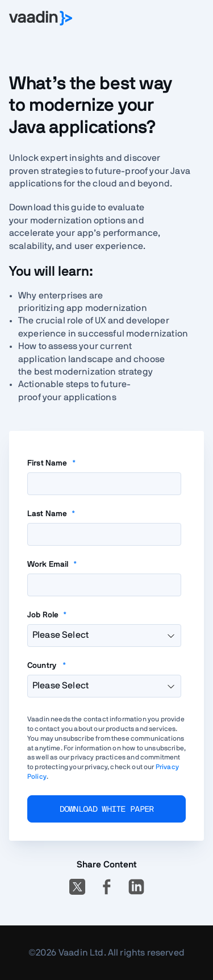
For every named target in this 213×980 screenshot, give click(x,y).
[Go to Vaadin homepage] (41, 18)
